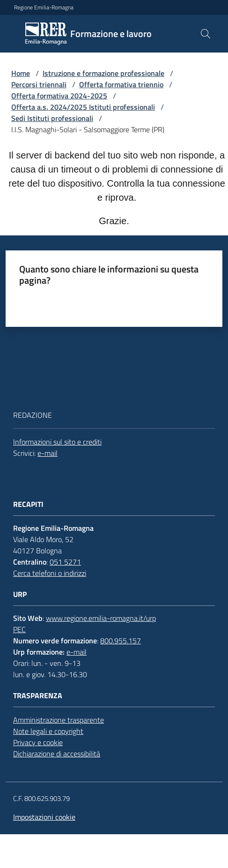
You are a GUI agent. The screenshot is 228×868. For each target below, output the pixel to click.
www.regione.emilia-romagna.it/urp (101, 618)
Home (21, 73)
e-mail (48, 453)
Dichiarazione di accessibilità (57, 754)
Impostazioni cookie (44, 817)
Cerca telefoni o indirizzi (50, 573)
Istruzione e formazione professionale (103, 73)
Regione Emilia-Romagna (44, 8)
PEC (19, 629)
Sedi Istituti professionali (52, 118)
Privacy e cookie (38, 742)
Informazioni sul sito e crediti (57, 442)
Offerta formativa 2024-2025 (59, 96)
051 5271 (65, 562)
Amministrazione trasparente (59, 720)
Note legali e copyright (48, 731)
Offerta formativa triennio (121, 84)
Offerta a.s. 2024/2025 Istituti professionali (83, 107)
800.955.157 (121, 641)
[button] (206, 34)
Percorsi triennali (39, 84)
